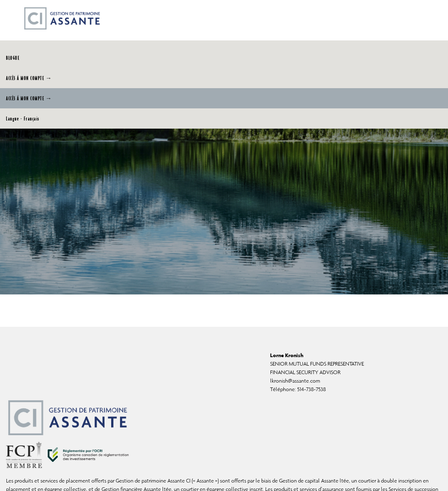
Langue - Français (23, 119)
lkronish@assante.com (295, 381)
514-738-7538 (312, 389)
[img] (224, 147)
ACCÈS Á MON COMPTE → (29, 78)
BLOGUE (13, 58)
